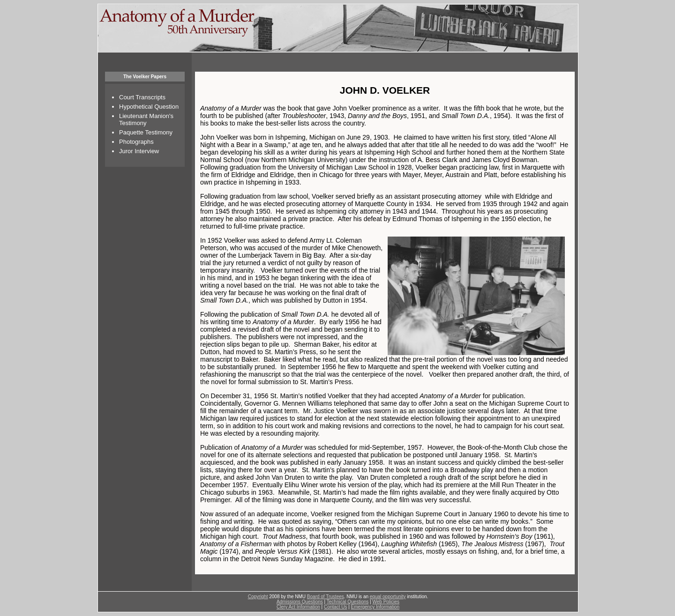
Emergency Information (375, 607)
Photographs (136, 142)
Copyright (258, 597)
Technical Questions (348, 602)
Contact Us (335, 607)
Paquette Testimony (146, 132)
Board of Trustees (326, 597)
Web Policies (386, 602)
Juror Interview (139, 151)
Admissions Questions (300, 602)
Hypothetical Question (149, 107)
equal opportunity (388, 597)
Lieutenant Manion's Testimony (146, 119)
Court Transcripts (142, 97)
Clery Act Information (298, 607)
